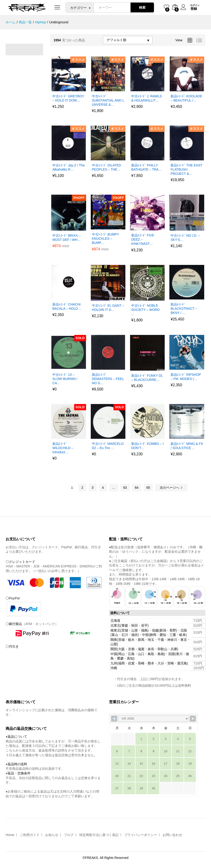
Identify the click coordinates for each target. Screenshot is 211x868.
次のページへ (171, 488)
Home (10, 835)
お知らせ (52, 835)
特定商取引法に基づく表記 (99, 835)
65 (148, 488)
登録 (193, 9)
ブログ (69, 835)
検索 (142, 7)
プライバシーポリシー (141, 835)
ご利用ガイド (30, 835)
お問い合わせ (172, 835)
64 (137, 488)
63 (125, 488)
